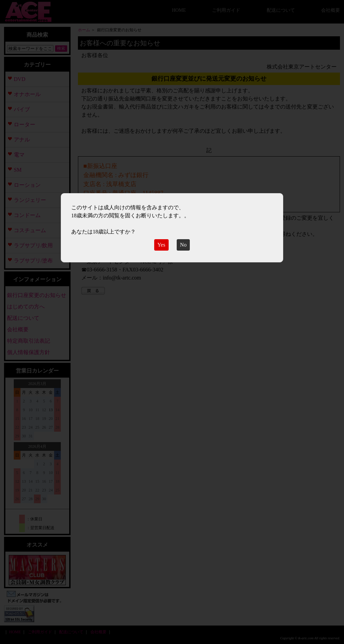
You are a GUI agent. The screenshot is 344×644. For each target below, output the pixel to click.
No (183, 245)
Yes (161, 245)
